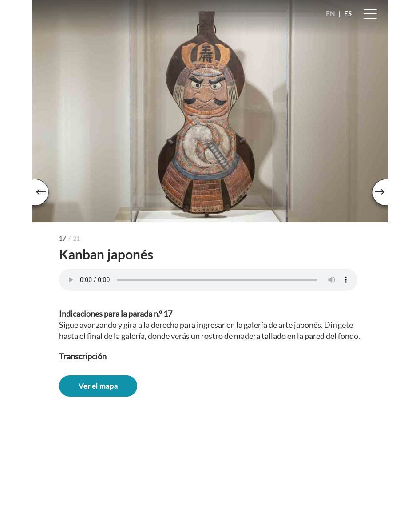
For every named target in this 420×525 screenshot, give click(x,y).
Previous (46, 195)
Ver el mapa (98, 386)
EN (331, 13)
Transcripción (83, 356)
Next (374, 195)
